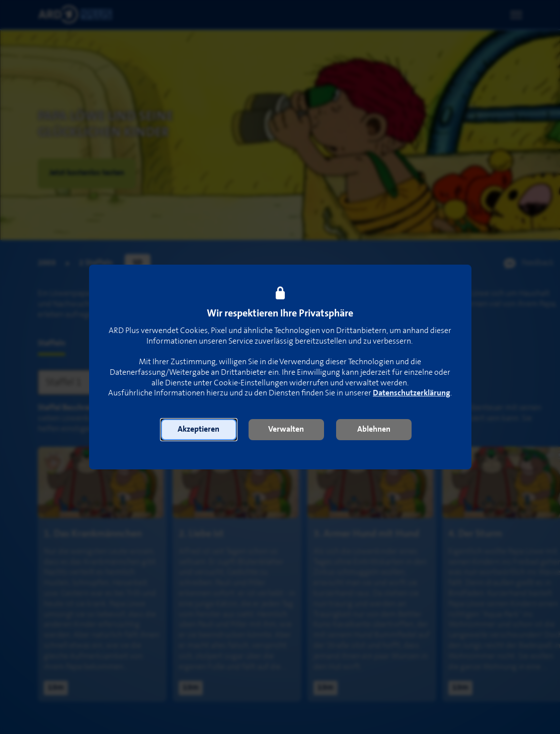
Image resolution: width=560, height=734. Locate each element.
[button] (199, 430)
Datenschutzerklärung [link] (412, 393)
